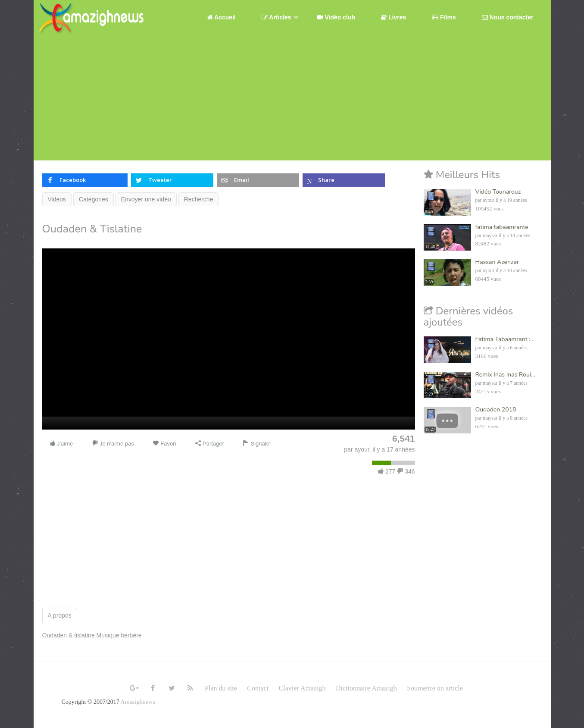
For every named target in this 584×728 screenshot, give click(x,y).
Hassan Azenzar (497, 262)
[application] (229, 339)
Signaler (257, 444)
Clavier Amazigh (302, 688)
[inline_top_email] (258, 180)
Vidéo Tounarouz (498, 192)
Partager (209, 444)
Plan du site (221, 688)
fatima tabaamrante (502, 227)
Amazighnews (138, 702)
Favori (165, 444)
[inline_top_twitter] (172, 180)
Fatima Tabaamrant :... (505, 339)
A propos (60, 615)
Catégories (94, 199)
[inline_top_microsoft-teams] (344, 180)
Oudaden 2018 (496, 409)
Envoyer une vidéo (146, 199)
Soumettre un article (435, 688)
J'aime (61, 444)
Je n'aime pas (113, 444)
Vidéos (57, 199)
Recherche (199, 199)
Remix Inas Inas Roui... (505, 375)
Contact (258, 688)
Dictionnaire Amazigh (366, 688)
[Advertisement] (292, 100)
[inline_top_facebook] (85, 180)
